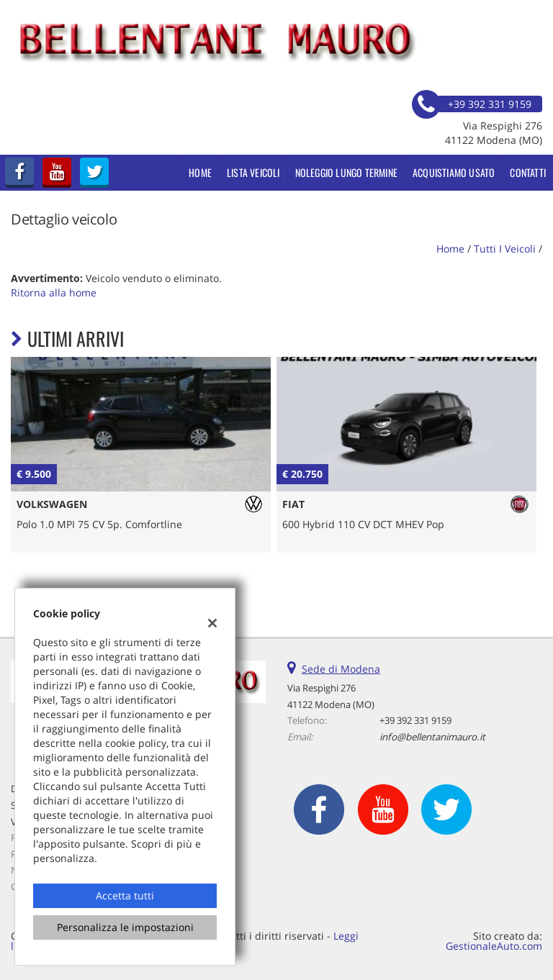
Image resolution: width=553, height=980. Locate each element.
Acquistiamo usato (454, 172)
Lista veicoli (253, 172)
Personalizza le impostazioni (125, 927)
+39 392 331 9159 (415, 720)
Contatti (528, 172)
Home (200, 172)
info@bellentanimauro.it (432, 737)
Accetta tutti (125, 895)
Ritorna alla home (54, 292)
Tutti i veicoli (505, 249)
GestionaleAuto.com (494, 946)
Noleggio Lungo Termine (346, 172)
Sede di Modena (341, 669)
